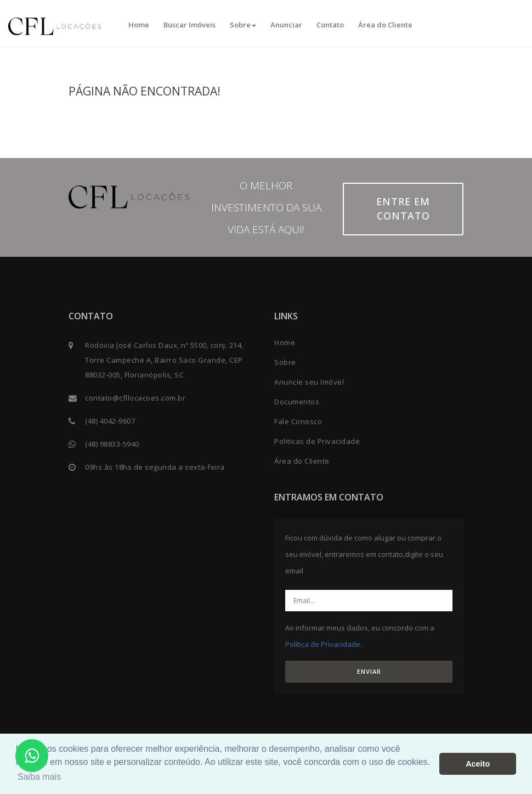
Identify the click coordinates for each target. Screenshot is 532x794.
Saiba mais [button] (39, 777)
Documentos (297, 402)
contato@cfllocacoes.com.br (135, 398)
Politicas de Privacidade (317, 441)
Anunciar (286, 25)
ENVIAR (369, 671)
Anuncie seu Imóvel (309, 382)
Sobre (243, 25)
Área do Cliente (385, 25)
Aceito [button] (478, 764)
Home (139, 25)
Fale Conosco (298, 421)
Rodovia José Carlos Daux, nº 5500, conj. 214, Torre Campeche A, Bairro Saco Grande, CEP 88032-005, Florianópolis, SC (164, 360)
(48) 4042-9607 (110, 421)
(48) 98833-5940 (112, 444)
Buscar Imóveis (189, 25)
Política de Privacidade (323, 644)
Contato (330, 25)
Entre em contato (403, 209)
